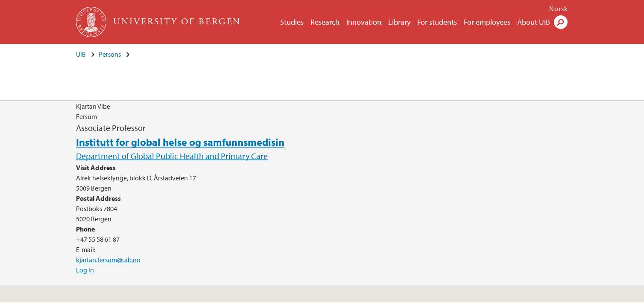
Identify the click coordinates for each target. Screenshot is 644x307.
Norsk (559, 9)
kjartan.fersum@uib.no (108, 260)
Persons (110, 54)
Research (325, 22)
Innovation (364, 22)
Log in (85, 270)
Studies (292, 22)
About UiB (534, 22)
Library (399, 22)
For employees (487, 22)
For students (437, 22)
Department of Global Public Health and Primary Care (172, 156)
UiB (81, 54)
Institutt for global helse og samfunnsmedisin (180, 142)
